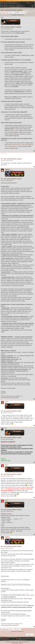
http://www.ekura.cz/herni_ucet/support (10, 397)
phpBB (13, 642)
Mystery (7, 402)
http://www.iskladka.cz (11, 146)
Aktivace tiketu (30, 595)
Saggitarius (7, 169)
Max (6, 428)
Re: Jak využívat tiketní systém (11, 159)
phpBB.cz (21, 643)
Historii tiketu (22, 605)
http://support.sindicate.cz (25, 39)
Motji (2, 17)
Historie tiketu (14, 130)
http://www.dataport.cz (28, 145)
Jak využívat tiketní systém (12, 10)
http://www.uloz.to (16, 145)
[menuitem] (6, 3)
